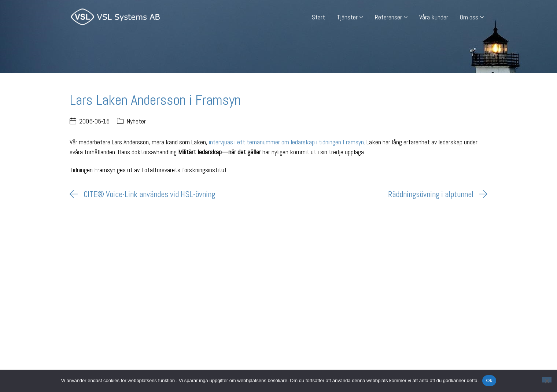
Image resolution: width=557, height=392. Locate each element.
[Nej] (547, 380)
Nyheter (136, 121)
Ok (489, 380)
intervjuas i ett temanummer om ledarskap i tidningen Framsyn (286, 142)
